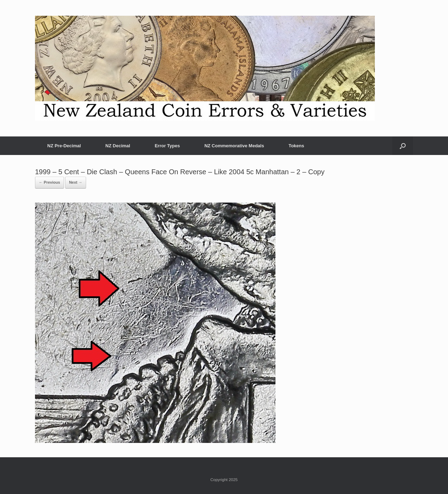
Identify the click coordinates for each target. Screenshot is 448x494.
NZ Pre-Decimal (64, 146)
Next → (76, 182)
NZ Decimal (118, 146)
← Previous (50, 182)
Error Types (167, 146)
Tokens (296, 146)
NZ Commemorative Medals (234, 146)
